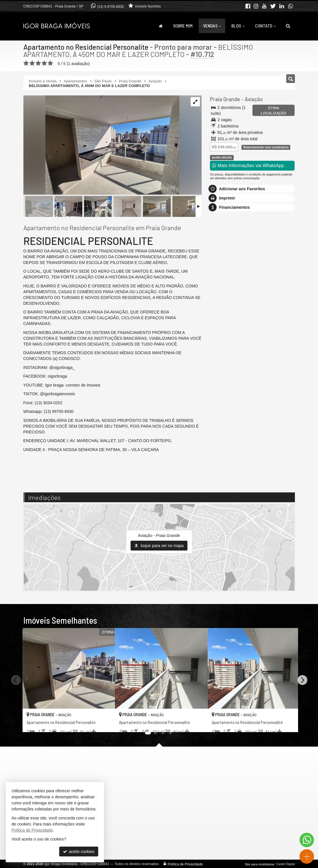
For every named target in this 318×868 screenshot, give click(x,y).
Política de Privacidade (185, 864)
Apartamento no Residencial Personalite (87, 47)
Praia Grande (224, 99)
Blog (238, 26)
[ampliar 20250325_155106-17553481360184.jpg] (101, 145)
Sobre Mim (183, 26)
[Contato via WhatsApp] (307, 840)
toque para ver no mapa (159, 546)
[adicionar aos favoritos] (104, 723)
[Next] (302, 680)
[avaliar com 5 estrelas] (50, 63)
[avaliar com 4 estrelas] (44, 63)
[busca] (288, 26)
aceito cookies (79, 852)
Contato (265, 26)
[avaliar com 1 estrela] (26, 63)
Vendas (212, 26)
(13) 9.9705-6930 (110, 7)
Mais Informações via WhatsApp (248, 166)
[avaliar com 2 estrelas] (32, 63)
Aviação (252, 99)
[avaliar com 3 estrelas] (38, 63)
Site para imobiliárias (259, 864)
